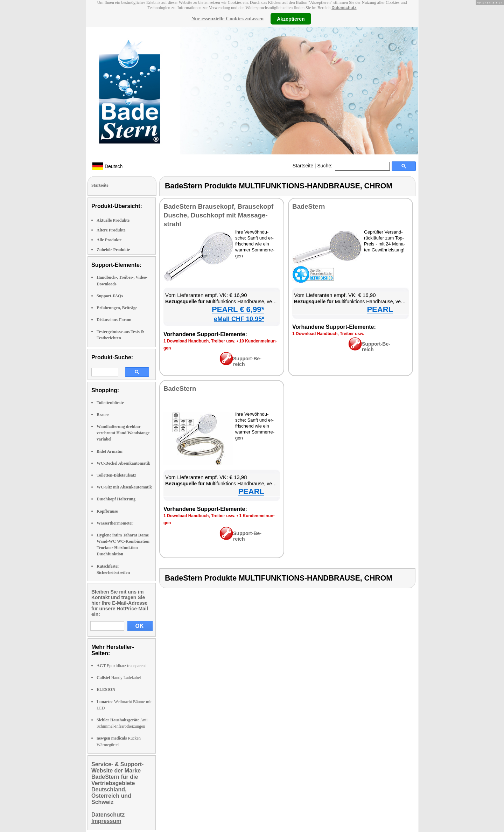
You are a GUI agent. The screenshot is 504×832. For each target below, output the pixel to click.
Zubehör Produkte (113, 250)
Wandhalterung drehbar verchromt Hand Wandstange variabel (123, 433)
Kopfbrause (107, 511)
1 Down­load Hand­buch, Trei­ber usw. (199, 341)
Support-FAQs (110, 296)
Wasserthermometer (115, 523)
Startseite (303, 166)
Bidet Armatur (110, 451)
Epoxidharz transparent (121, 666)
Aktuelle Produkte (113, 220)
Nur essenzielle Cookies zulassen (227, 19)
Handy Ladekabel (119, 678)
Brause (103, 415)
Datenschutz (344, 8)
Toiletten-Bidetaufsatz (116, 475)
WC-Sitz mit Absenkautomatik (124, 487)
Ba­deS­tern (309, 206)
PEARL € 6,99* (238, 309)
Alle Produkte (109, 240)
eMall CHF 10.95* (239, 319)
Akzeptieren (291, 19)
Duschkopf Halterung (116, 499)
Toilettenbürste (110, 403)
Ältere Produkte (111, 230)
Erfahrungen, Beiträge (117, 308)
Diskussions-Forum (114, 320)
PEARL (380, 309)
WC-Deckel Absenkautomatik (123, 463)
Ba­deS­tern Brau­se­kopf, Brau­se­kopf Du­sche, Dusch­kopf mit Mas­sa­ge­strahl (218, 215)
